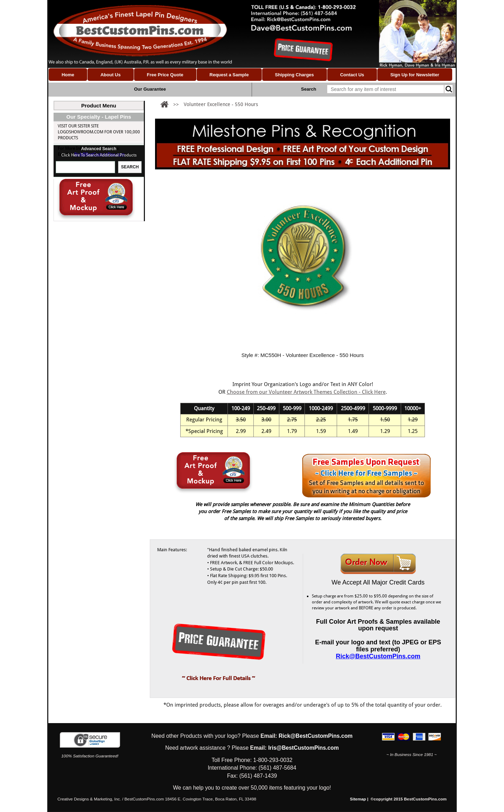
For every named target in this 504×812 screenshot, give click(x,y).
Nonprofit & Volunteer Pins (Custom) (98, 149)
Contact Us (352, 75)
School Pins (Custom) (81, 176)
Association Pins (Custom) (86, 141)
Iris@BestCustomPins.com (303, 748)
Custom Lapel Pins (77, 132)
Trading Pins (71, 184)
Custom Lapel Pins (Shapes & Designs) (97, 114)
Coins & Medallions (79, 202)
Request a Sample (229, 75)
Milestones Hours (83, 228)
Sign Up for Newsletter (415, 75)
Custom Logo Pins (77, 123)
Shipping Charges (294, 75)
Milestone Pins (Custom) (84, 158)
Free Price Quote (165, 75)
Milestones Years (82, 219)
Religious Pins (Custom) (83, 193)
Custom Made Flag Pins (82, 167)
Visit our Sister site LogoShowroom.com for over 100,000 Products (99, 262)
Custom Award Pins (85, 237)
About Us (111, 75)
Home (68, 75)
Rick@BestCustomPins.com (99, 285)
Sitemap (358, 799)
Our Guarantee (150, 89)
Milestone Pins (74, 211)
